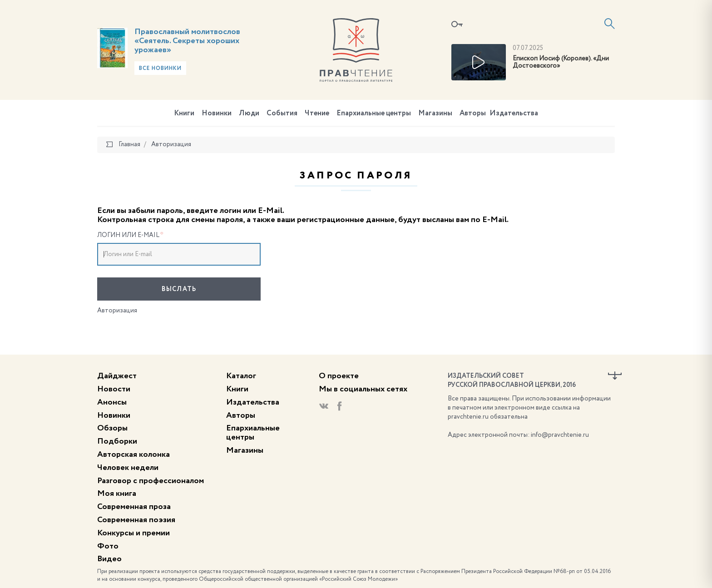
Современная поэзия (136, 520)
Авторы (473, 114)
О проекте (339, 376)
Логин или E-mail (130, 235)
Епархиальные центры (374, 114)
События (282, 114)
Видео (109, 559)
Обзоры (112, 428)
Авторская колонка (133, 455)
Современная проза (134, 507)
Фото (108, 546)
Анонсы (112, 402)
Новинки (217, 114)
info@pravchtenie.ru (560, 435)
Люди (249, 114)
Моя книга (117, 494)
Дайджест (117, 376)
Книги (184, 114)
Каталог (241, 376)
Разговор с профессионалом (151, 481)
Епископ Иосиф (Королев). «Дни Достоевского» (561, 62)
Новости (114, 389)
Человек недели (128, 468)
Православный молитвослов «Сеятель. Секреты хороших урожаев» (187, 41)
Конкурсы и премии (133, 533)
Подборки (117, 441)
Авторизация (117, 311)
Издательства (514, 114)
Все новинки (160, 69)
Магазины (435, 114)
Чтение (317, 114)
